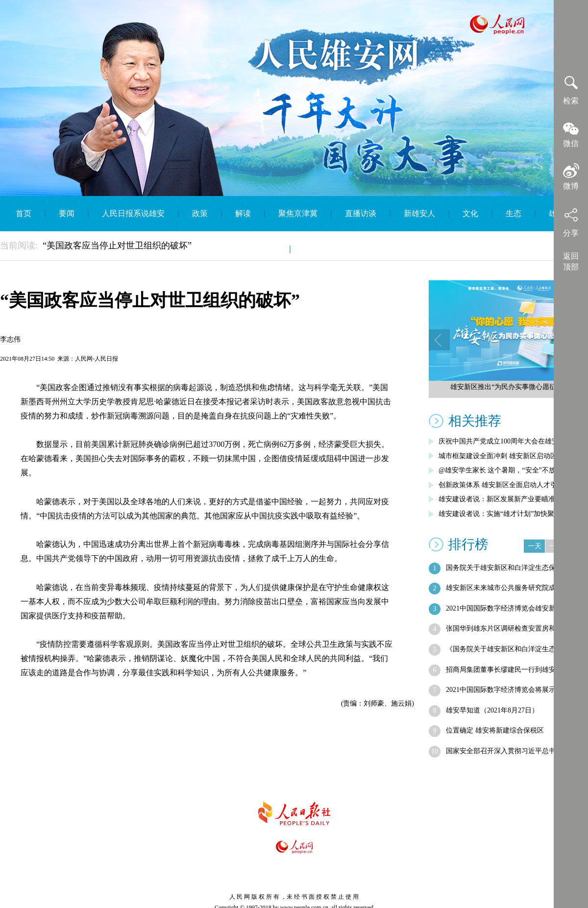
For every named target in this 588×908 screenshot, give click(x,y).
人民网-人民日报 (97, 359)
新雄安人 (419, 213)
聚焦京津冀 (298, 213)
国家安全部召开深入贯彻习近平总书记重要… (514, 751)
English (316, 249)
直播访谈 (361, 213)
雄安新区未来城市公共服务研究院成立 (504, 588)
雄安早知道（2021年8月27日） (492, 710)
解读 (243, 213)
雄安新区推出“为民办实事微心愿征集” (508, 387)
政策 (200, 213)
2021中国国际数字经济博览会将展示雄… (508, 690)
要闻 (67, 213)
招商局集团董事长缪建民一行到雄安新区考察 (514, 670)
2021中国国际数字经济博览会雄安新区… (508, 608)
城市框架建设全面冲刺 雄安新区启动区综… (505, 456)
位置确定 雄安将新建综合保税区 (495, 730)
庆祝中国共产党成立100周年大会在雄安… (502, 441)
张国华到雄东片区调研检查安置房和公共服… (514, 628)
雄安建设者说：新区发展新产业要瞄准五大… (507, 499)
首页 (24, 213)
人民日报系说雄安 (133, 213)
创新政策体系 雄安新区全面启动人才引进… (505, 485)
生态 (514, 213)
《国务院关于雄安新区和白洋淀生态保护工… (514, 649)
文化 (470, 213)
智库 (269, 249)
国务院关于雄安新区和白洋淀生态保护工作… (514, 568)
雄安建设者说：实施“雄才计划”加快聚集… (503, 514)
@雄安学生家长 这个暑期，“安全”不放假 (501, 470)
